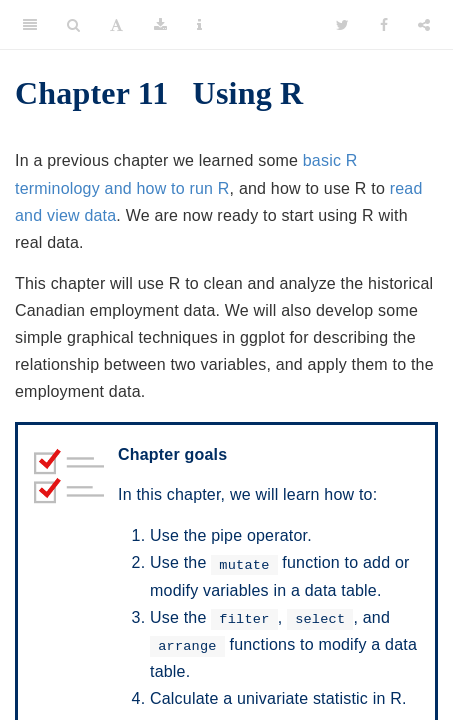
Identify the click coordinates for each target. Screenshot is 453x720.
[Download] (160, 25)
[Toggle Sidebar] (30, 25)
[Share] (424, 25)
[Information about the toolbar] (199, 25)
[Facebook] (384, 25)
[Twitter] (342, 25)
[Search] (73, 25)
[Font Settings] (116, 25)
